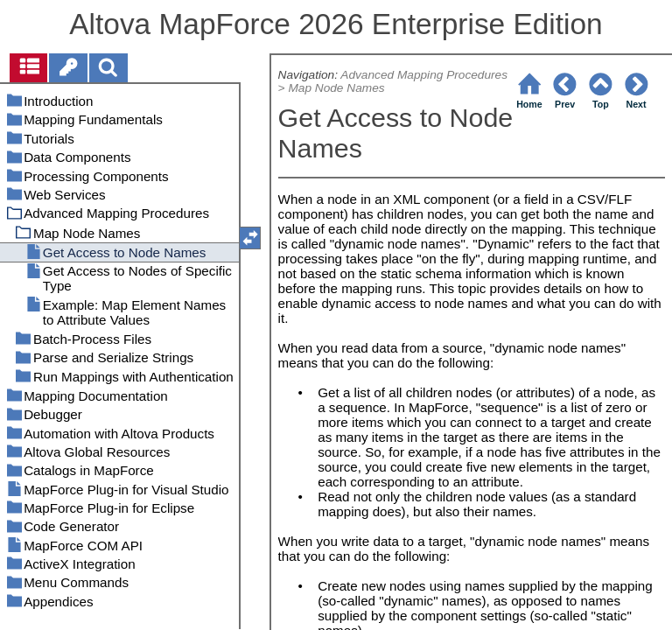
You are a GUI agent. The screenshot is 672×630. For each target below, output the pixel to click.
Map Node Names (336, 88)
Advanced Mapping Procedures (424, 75)
